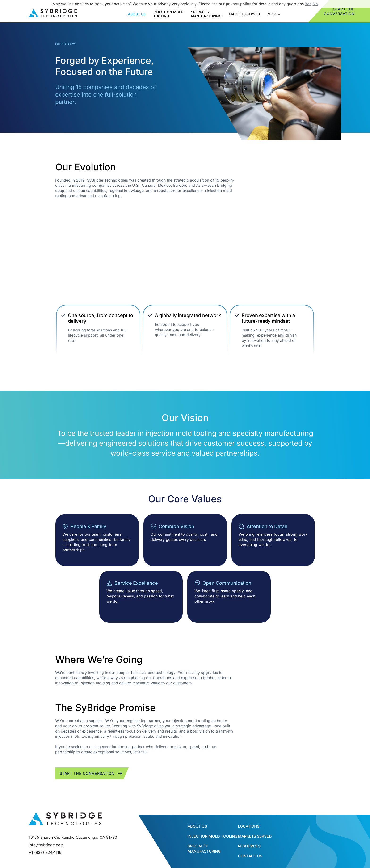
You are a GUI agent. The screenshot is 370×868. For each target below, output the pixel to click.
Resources (249, 846)
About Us (197, 826)
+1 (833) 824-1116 (45, 852)
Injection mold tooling (168, 14)
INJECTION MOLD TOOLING (213, 836)
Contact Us (250, 856)
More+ (274, 14)
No (315, 4)
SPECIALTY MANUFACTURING (206, 14)
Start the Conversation (339, 11)
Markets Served (244, 14)
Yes (308, 4)
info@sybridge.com (46, 845)
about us (137, 14)
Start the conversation (91, 773)
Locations (249, 826)
